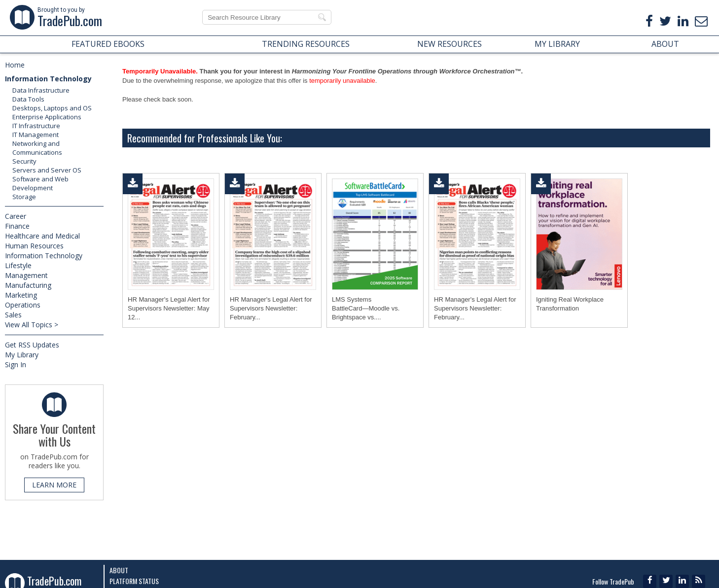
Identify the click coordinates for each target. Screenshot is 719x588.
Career (16, 216)
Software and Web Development (40, 183)
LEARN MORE (54, 485)
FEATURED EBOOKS (108, 44)
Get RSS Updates (32, 345)
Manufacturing (28, 285)
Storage (24, 197)
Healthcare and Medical (42, 236)
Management (26, 275)
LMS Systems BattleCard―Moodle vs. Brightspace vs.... (366, 308)
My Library (22, 355)
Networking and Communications (37, 148)
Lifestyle (18, 265)
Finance (17, 226)
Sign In (16, 364)
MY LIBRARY (557, 44)
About (119, 570)
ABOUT (665, 44)
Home (15, 65)
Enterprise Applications (47, 117)
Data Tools (28, 99)
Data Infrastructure (41, 90)
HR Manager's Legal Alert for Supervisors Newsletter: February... (271, 308)
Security (24, 161)
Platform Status (134, 581)
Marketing (21, 295)
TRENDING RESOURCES (306, 44)
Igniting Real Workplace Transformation (570, 304)
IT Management (36, 135)
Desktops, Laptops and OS (52, 108)
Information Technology (48, 79)
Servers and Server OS (47, 170)
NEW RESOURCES (449, 44)
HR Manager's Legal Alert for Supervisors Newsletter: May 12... (169, 308)
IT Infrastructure (36, 126)
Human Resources (34, 246)
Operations (23, 305)
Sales (13, 315)
